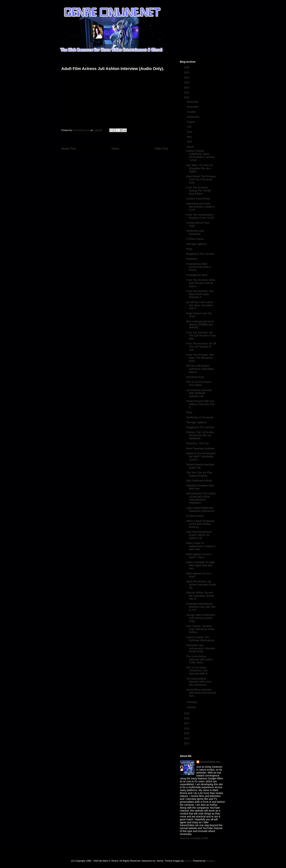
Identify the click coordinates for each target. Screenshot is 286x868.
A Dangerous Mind (197, 275)
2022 (187, 88)
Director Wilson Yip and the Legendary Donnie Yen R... (200, 596)
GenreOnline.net (210, 762)
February (192, 702)
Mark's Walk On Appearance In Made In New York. (201, 546)
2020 (187, 97)
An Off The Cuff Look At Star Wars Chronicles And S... (200, 305)
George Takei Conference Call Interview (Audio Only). (201, 618)
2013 (187, 743)
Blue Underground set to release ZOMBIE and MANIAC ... (200, 325)
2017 (187, 723)
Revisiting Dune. (196, 377)
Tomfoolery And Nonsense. (195, 232)
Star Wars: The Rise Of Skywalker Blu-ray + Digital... (199, 168)
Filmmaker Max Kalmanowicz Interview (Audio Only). (201, 648)
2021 (187, 92)
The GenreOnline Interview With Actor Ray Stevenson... (199, 682)
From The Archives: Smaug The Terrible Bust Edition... (199, 191)
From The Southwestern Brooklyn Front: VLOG (200, 216)
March (191, 147)
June (190, 132)
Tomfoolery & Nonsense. (200, 417)
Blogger (210, 861)
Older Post (161, 149)
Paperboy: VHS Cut (197, 443)
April (190, 142)
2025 (187, 73)
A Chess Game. (195, 239)
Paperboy (192, 259)
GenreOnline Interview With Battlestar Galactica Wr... (199, 393)
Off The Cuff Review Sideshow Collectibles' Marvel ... (200, 369)
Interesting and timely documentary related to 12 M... (201, 207)
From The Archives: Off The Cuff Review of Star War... (201, 336)
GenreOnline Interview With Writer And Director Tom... (201, 693)
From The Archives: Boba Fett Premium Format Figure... (201, 283)
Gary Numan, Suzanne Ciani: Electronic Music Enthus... (201, 629)
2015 (187, 733)
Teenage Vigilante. (197, 244)
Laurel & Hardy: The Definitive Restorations (200, 639)
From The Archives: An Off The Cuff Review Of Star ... (201, 347)
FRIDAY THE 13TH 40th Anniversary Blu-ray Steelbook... (200, 435)
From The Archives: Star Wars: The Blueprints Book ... (200, 358)
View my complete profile (194, 838)
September (193, 117)
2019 (187, 713)
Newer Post (69, 149)
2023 (187, 82)
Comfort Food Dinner (198, 199)
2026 (187, 67)
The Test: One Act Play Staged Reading (199, 474)
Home (115, 149)
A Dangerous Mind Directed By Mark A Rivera (198, 267)
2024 (187, 77)
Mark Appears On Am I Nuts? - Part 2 (199, 556)
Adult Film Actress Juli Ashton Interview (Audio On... (201, 585)
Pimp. (190, 249)
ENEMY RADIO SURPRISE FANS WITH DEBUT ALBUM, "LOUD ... (201, 156)
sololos (188, 861)
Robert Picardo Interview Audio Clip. (200, 466)
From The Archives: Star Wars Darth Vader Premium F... (200, 294)
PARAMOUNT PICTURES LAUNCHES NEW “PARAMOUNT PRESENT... (201, 498)
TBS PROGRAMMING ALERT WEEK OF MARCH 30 (199, 535)
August (191, 122)
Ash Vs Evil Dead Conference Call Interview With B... (198, 671)
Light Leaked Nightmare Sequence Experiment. (201, 509)
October (192, 112)
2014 (187, 738)
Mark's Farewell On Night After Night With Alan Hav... (201, 565)
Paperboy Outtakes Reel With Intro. (200, 487)
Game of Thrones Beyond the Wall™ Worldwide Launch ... (201, 456)
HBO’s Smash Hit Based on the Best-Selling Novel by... (200, 524)
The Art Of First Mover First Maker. (199, 383)
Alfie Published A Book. (199, 481)
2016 (187, 728)
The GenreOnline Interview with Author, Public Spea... (200, 659)
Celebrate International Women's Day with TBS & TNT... (201, 607)
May (190, 137)
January (192, 707)
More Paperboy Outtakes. (201, 448)
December (193, 102)
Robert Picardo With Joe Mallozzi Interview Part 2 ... (200, 404)
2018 (187, 718)
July (189, 127)
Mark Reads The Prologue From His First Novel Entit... (201, 179)
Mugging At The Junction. (201, 254)
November (193, 107)
